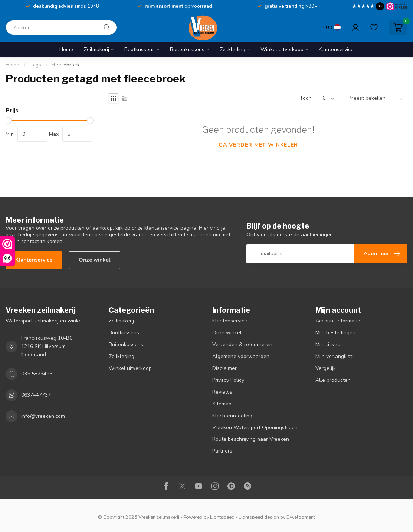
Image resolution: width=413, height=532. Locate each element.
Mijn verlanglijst (334, 356)
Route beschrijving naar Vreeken (251, 439)
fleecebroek (66, 65)
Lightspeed (222, 517)
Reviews (222, 392)
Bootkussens (140, 50)
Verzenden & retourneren (242, 344)
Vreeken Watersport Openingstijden (255, 428)
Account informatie (338, 321)
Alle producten (333, 380)
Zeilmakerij (96, 50)
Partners (222, 451)
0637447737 (36, 395)
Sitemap (222, 404)
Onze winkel (95, 260)
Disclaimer (224, 368)
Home (66, 50)
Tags (36, 65)
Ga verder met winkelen (258, 145)
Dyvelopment (301, 517)
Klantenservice (336, 50)
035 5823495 (37, 374)
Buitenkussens (187, 50)
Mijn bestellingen (335, 333)
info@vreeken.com (43, 416)
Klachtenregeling (232, 416)
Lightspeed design (259, 517)
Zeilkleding (232, 50)
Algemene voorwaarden (241, 356)
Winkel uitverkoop (282, 50)
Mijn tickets (329, 344)
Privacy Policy (228, 380)
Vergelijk (326, 368)
